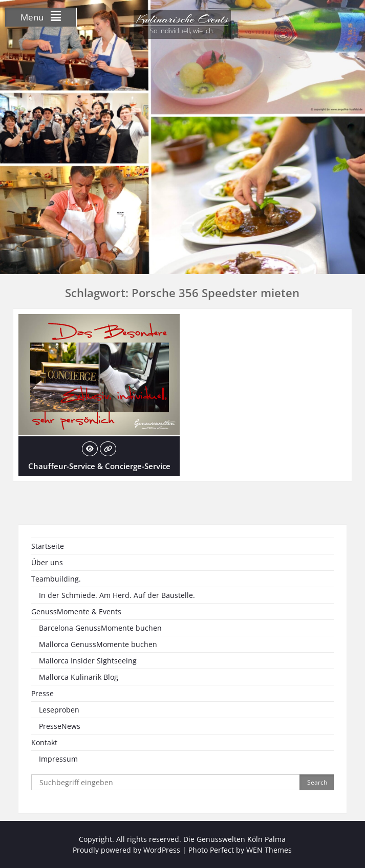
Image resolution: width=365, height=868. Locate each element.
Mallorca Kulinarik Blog (79, 677)
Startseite (48, 546)
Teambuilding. (56, 579)
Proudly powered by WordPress (126, 850)
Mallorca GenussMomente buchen (98, 644)
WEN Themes (269, 850)
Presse (42, 693)
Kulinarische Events (182, 19)
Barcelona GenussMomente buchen (100, 628)
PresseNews (60, 726)
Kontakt (44, 742)
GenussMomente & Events (76, 611)
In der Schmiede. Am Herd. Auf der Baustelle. (117, 595)
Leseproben (59, 710)
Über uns (47, 562)
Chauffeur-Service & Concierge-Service (99, 466)
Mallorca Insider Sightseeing (88, 661)
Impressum (58, 759)
